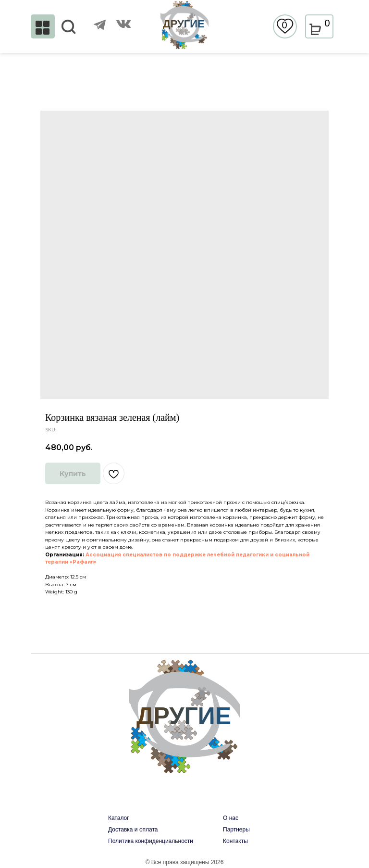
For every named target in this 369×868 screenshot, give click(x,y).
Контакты (235, 841)
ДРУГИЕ (184, 24)
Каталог (119, 818)
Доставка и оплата (133, 830)
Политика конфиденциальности (151, 841)
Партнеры (236, 830)
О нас (231, 818)
